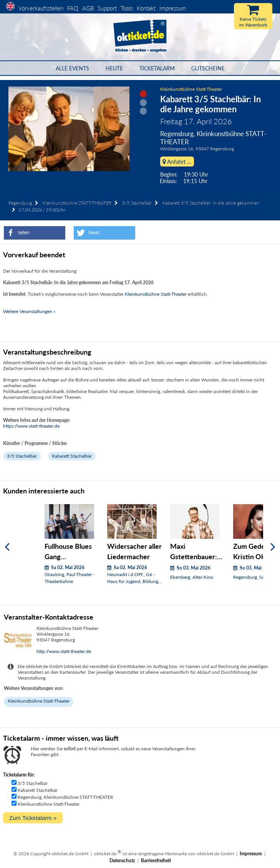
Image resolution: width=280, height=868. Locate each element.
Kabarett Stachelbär (72, 456)
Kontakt (146, 8)
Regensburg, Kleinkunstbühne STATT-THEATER (65, 797)
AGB (88, 8)
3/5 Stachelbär (137, 203)
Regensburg (20, 203)
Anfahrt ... (177, 162)
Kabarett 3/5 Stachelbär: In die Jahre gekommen (211, 203)
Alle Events (72, 68)
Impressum (173, 8)
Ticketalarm (157, 68)
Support (107, 8)
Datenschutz (122, 861)
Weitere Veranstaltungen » (29, 311)
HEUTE (114, 68)
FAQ (73, 8)
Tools (127, 8)
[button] (35, 233)
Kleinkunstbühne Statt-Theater (191, 89)
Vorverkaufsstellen (41, 8)
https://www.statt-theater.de (31, 426)
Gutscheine (208, 68)
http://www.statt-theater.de (64, 651)
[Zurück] (7, 547)
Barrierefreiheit (156, 861)
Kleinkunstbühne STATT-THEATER (77, 203)
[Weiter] (273, 547)
